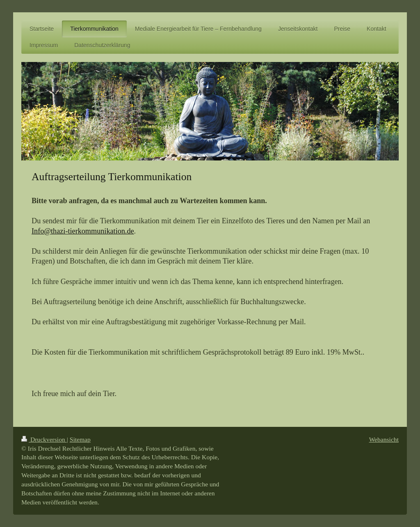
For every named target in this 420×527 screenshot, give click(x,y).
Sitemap (80, 439)
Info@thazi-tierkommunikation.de (83, 231)
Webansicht (384, 439)
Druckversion (44, 439)
